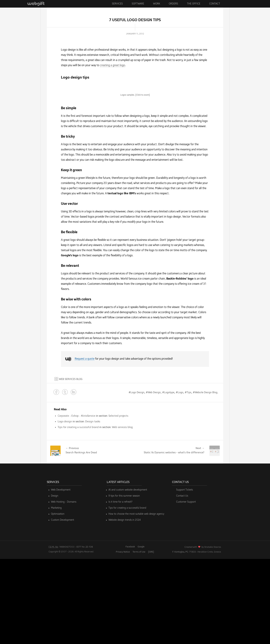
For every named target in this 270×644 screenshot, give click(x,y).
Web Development (61, 575)
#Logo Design (136, 478)
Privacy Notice (123, 637)
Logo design (65, 507)
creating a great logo (112, 65)
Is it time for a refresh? (120, 587)
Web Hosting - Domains (64, 587)
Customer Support (186, 587)
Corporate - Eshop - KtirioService (76, 501)
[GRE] (151, 637)
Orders (173, 4)
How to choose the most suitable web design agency (136, 599)
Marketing (56, 593)
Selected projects (118, 501)
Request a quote (85, 444)
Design (55, 581)
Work (157, 4)
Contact (215, 4)
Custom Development (63, 605)
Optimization (58, 599)
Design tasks (93, 507)
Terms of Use (139, 637)
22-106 (89, 632)
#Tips (188, 478)
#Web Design (153, 478)
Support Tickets (185, 575)
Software (138, 4)
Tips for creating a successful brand (78, 512)
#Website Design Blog (205, 478)
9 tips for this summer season (124, 581)
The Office (194, 4)
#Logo (180, 478)
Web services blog (122, 512)
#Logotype (168, 478)
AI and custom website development (128, 575)
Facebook (130, 632)
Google (141, 632)
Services (117, 4)
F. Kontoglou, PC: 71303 (184, 637)
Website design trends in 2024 (125, 605)
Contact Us (182, 581)
